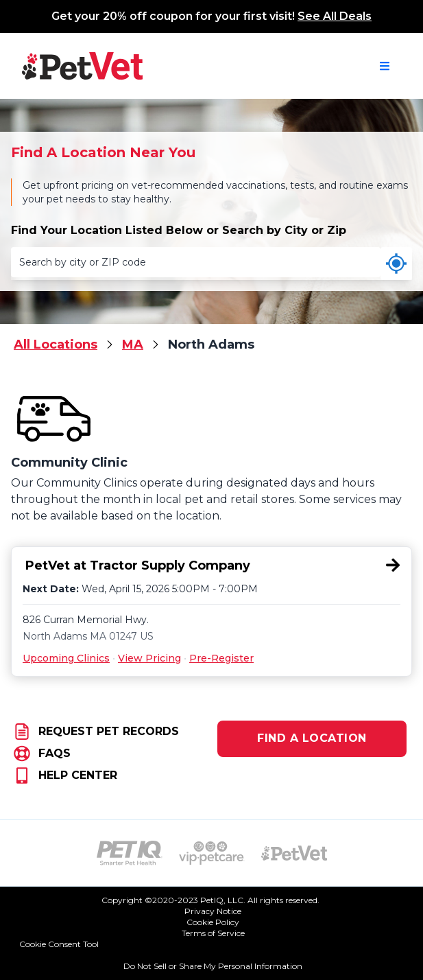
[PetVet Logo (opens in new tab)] (294, 853)
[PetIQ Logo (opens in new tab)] (130, 853)
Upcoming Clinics (66, 658)
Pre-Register (221, 658)
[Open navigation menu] (385, 66)
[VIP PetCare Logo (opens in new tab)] (212, 853)
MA (133, 345)
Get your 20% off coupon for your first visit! (211, 16)
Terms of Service (213, 933)
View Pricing (149, 658)
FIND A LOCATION (312, 738)
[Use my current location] (396, 264)
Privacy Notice (213, 911)
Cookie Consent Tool (59, 944)
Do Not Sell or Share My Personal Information (213, 966)
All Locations (56, 345)
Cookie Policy (213, 922)
